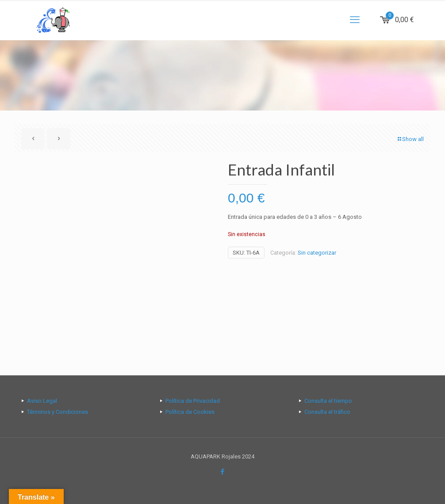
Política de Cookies (190, 412)
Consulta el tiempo (328, 401)
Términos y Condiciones (58, 412)
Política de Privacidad (193, 401)
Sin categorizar (317, 253)
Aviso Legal (42, 401)
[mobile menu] (355, 20)
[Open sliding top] (222, 10)
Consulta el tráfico (327, 412)
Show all (410, 139)
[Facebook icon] (223, 472)
